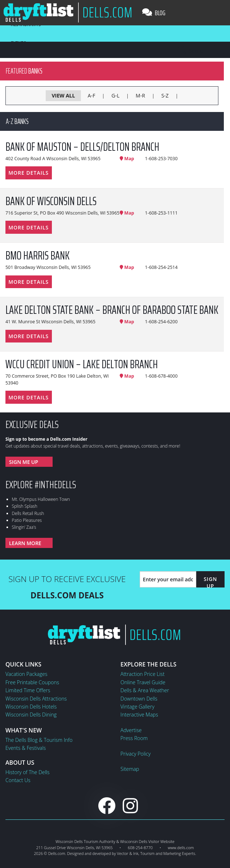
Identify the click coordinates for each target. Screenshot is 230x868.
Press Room (134, 738)
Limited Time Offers (28, 690)
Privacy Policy (135, 754)
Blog (154, 13)
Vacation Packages (26, 674)
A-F (92, 95)
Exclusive (32, 424)
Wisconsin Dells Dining (31, 715)
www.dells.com (181, 848)
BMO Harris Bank (38, 256)
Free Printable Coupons (32, 682)
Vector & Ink (128, 853)
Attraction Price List (143, 674)
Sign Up (210, 582)
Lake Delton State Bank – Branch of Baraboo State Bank (112, 310)
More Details (28, 173)
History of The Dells (28, 772)
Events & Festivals (26, 748)
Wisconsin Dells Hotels (31, 707)
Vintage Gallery (137, 707)
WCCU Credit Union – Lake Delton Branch (82, 364)
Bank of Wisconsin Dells (51, 201)
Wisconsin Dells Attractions (36, 699)
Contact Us (18, 780)
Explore (41, 485)
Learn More (25, 543)
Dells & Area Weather (145, 690)
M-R (140, 95)
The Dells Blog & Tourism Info (39, 740)
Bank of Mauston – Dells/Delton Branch (82, 147)
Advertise (131, 730)
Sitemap (130, 769)
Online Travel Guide (143, 682)
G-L (115, 95)
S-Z (165, 95)
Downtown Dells (139, 699)
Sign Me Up (24, 462)
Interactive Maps (139, 715)
